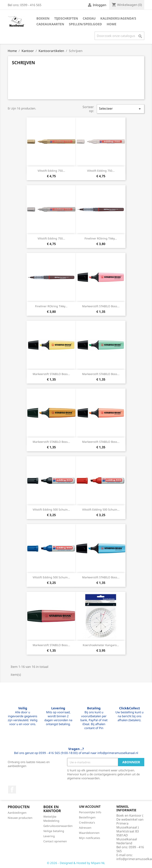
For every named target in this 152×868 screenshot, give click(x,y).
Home (112, 24)
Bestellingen (87, 817)
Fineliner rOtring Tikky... (101, 238)
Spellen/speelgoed (85, 24)
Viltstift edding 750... (51, 171)
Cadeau (89, 18)
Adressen (85, 828)
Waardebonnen (89, 833)
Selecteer (121, 109)
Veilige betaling (54, 831)
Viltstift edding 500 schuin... (51, 509)
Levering (49, 836)
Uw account (90, 807)
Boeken (43, 18)
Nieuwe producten (20, 818)
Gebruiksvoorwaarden (58, 826)
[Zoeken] (119, 36)
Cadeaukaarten (50, 24)
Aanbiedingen (17, 813)
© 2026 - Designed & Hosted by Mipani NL (76, 863)
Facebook (12, 790)
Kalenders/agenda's (118, 18)
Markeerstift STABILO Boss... (101, 306)
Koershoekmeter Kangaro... (101, 645)
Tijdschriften (66, 18)
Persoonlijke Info (90, 812)
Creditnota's (87, 822)
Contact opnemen (55, 841)
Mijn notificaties (90, 838)
